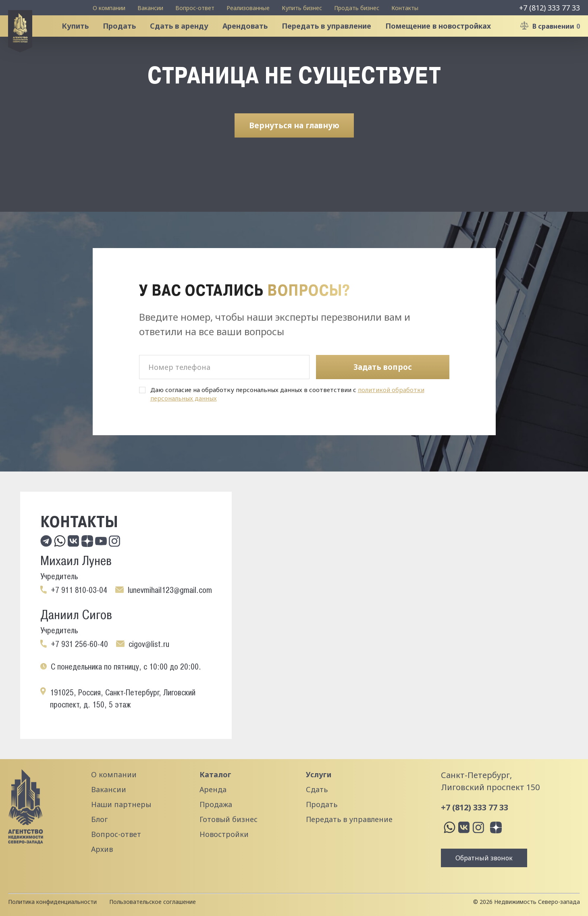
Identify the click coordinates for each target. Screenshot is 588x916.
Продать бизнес (357, 8)
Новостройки (224, 834)
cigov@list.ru (149, 644)
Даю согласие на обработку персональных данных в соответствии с (287, 394)
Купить (83, 38)
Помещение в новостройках (446, 38)
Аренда (213, 789)
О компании (109, 8)
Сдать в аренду (187, 38)
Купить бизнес (302, 8)
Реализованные (248, 8)
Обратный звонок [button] (484, 858)
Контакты (405, 8)
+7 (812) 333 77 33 (550, 8)
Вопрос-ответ (195, 8)
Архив (102, 849)
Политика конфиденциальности (52, 902)
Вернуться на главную (294, 149)
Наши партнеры (121, 804)
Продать (127, 38)
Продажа (216, 804)
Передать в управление (334, 38)
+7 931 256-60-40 (79, 644)
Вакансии (150, 8)
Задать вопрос (383, 367)
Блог (99, 819)
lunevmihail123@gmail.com (170, 590)
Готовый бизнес (229, 819)
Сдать (317, 789)
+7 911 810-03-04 (79, 590)
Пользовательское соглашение (153, 902)
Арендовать (253, 38)
